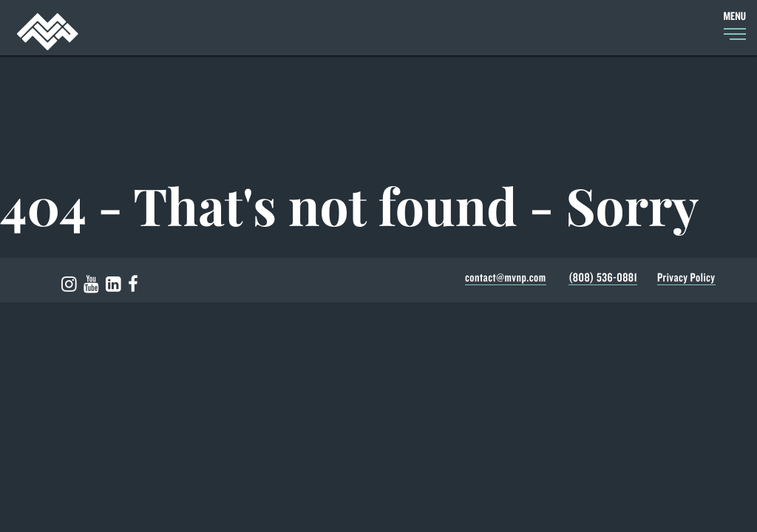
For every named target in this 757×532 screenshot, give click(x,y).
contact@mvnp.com (506, 278)
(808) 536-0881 (603, 278)
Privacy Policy (686, 278)
